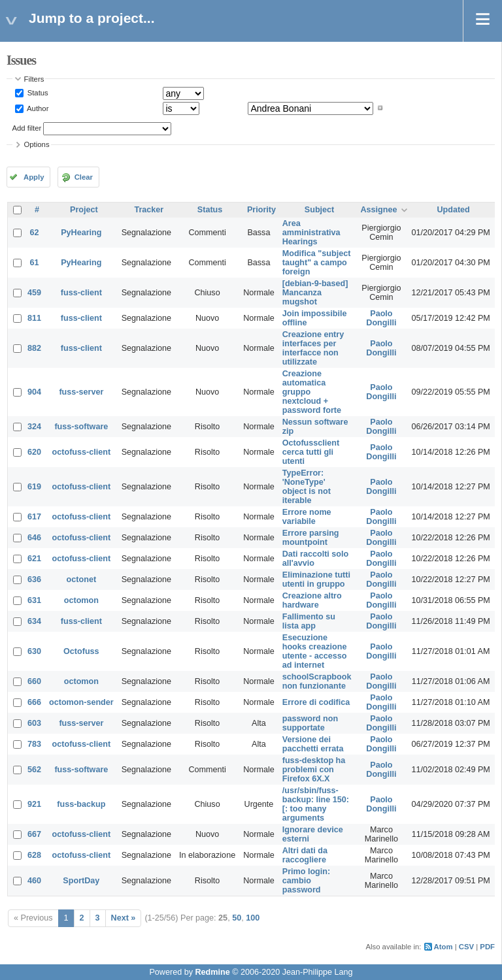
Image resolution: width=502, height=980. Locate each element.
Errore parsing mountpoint (311, 538)
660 (34, 681)
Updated (453, 210)
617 (34, 517)
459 (34, 293)
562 (34, 770)
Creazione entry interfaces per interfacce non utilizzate (313, 348)
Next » (124, 918)
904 (34, 392)
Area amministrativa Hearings (311, 233)
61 (35, 263)
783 (34, 744)
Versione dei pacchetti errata (313, 744)
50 (237, 918)
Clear (84, 177)
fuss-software (81, 427)
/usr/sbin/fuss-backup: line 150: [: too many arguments (316, 804)
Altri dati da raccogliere (305, 855)
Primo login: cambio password (306, 881)
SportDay (81, 881)
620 (34, 452)
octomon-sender (81, 702)
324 (34, 427)
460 (34, 881)
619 (34, 487)
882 (34, 348)
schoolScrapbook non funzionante (317, 681)
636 (34, 580)
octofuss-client (82, 452)
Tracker (149, 210)
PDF (487, 947)
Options (37, 144)
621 (34, 559)
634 (34, 621)
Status (37, 93)
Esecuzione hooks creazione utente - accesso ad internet (315, 651)
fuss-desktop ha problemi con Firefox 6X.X (314, 770)
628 (34, 855)
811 (34, 318)
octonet (81, 580)
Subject (320, 210)
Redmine (212, 972)
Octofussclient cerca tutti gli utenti (311, 452)
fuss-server (81, 392)
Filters (34, 79)
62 (35, 233)
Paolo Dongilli (381, 318)
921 (34, 804)
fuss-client (81, 293)
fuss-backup (81, 804)
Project (84, 210)
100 (253, 918)
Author (37, 108)
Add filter (27, 128)
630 (34, 651)
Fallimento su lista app (309, 621)
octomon (81, 600)
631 (34, 600)
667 (34, 834)
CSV (466, 947)
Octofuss (81, 651)
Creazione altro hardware (312, 600)
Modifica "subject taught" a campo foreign (317, 263)
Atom (443, 947)
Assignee (378, 210)
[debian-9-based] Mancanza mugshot (315, 293)
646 (34, 538)
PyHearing (81, 233)
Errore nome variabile (307, 517)
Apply (34, 177)
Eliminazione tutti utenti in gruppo (316, 580)
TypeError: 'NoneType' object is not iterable (307, 487)
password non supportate (310, 723)
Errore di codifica (316, 702)
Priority (261, 210)
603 (34, 723)
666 (34, 702)
